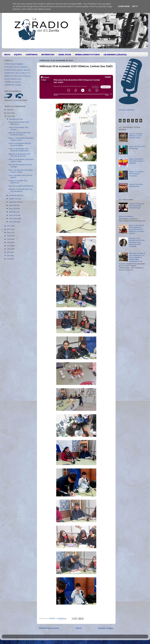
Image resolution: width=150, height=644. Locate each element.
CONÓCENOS (31, 54)
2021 (9, 232)
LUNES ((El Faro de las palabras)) (16, 67)
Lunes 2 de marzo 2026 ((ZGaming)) (137, 147)
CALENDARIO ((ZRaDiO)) (115, 54)
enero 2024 (13, 222)
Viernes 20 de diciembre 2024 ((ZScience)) (19, 123)
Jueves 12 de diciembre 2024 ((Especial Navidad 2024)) (18, 150)
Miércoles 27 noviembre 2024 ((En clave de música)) (20, 190)
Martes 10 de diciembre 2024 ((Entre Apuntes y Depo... (21, 160)
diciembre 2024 (14, 119)
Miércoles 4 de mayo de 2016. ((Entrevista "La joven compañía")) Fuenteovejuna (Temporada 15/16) (137, 257)
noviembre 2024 (15, 195)
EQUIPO (18, 54)
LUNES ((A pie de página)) (14, 64)
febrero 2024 (14, 218)
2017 (9, 246)
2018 (9, 242)
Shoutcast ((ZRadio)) (126, 216)
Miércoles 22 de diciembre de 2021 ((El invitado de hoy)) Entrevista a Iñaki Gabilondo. (137, 242)
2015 (9, 252)
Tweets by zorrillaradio (127, 110)
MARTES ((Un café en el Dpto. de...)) (17, 73)
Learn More (124, 6)
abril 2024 (13, 212)
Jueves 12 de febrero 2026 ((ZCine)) (136, 185)
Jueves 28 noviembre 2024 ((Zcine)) (21, 186)
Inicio (79, 628)
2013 (9, 259)
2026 (9, 110)
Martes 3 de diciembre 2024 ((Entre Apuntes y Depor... (21, 171)
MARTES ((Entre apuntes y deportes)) (17, 70)
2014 (9, 256)
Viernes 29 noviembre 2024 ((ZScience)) (18, 182)
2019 (9, 239)
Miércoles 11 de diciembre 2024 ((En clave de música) (19, 155)
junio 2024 (13, 205)
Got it (135, 6)
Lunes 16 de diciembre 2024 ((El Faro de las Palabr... (20, 144)
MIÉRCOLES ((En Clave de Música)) (17, 76)
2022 (9, 229)
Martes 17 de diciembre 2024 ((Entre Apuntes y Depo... (21, 139)
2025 (9, 113)
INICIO (7, 54)
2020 (9, 236)
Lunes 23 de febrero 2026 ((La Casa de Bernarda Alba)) (136, 136)
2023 (9, 226)
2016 (9, 249)
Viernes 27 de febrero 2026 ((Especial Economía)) (136, 174)
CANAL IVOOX (65, 54)
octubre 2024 (14, 199)
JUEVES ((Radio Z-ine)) (13, 79)
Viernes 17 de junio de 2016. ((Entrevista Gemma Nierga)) (137, 206)
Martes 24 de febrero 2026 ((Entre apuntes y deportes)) (137, 161)
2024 (9, 116)
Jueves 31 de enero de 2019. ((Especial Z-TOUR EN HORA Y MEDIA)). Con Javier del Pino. (136, 229)
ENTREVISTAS (48, 54)
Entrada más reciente (49, 628)
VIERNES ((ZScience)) (12, 82)
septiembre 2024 (15, 202)
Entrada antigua (106, 628)
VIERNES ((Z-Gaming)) (13, 85)
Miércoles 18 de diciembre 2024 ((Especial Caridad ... (20, 134)
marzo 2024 (13, 215)
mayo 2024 (13, 209)
